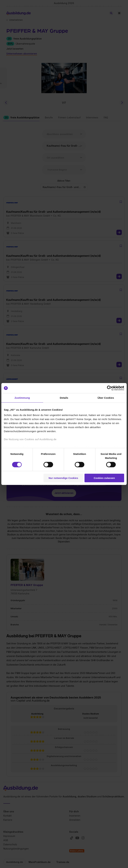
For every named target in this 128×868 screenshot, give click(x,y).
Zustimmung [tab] (22, 398)
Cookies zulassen (104, 478)
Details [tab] (64, 398)
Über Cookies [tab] (106, 398)
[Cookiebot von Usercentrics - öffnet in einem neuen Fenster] (109, 388)
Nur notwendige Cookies (63, 478)
